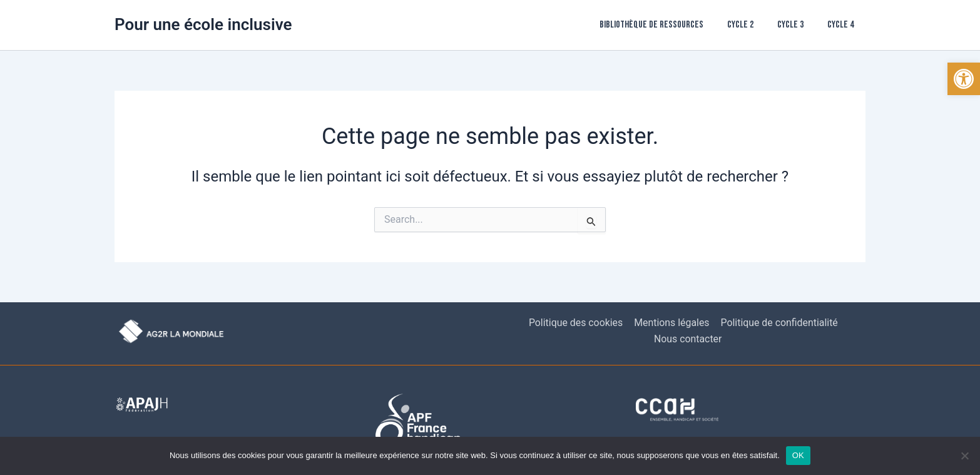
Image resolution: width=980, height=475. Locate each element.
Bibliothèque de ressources (665, 25)
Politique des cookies (576, 323)
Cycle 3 (796, 25)
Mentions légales (671, 323)
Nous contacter (688, 339)
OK (798, 455)
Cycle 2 (750, 25)
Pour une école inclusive (203, 24)
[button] (964, 79)
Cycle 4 (842, 25)
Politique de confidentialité (779, 323)
